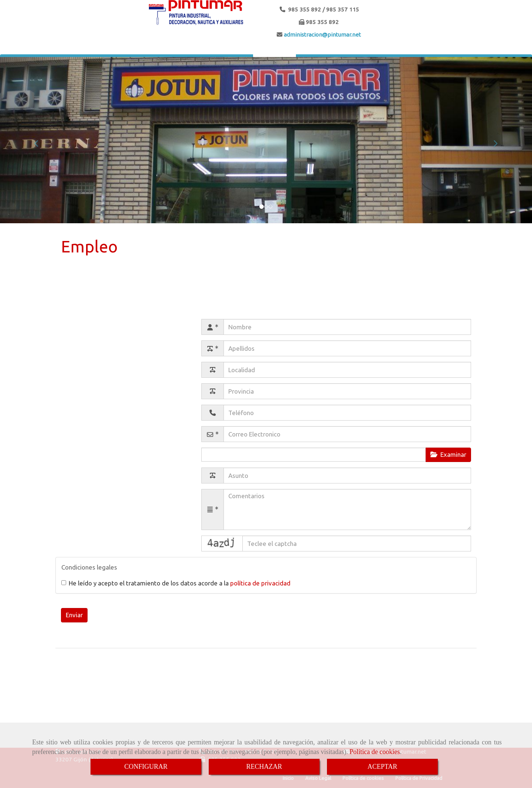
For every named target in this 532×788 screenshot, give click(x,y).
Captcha (173, 542)
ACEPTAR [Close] (383, 767)
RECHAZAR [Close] (264, 767)
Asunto (180, 474)
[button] (40, 140)
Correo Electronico (158, 433)
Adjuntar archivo (161, 454)
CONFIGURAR (146, 767)
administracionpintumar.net (322, 35)
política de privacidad (260, 583)
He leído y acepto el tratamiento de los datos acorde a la (176, 583)
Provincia (178, 390)
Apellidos (171, 347)
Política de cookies (375, 752)
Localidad (177, 369)
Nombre (173, 326)
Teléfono (178, 412)
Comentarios (166, 496)
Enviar (74, 615)
